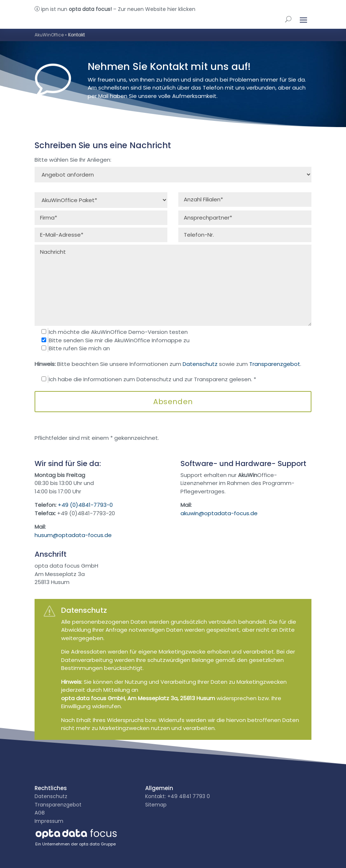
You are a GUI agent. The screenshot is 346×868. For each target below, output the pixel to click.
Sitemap (156, 805)
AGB (40, 813)
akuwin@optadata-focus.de (219, 513)
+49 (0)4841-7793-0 (85, 505)
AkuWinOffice (49, 35)
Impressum (49, 821)
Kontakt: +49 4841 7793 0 (178, 796)
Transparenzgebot (275, 364)
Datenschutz (200, 364)
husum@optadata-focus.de (73, 535)
